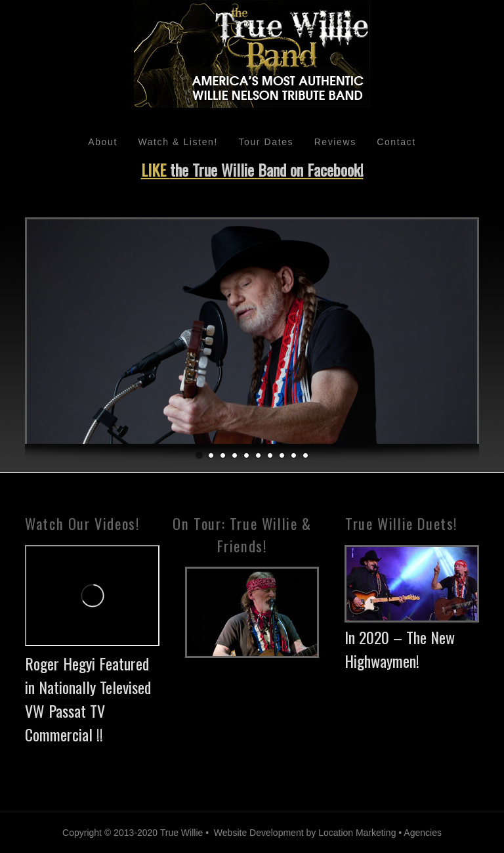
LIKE (252, 169)
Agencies (423, 833)
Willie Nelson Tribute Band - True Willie (252, 60)
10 (305, 456)
